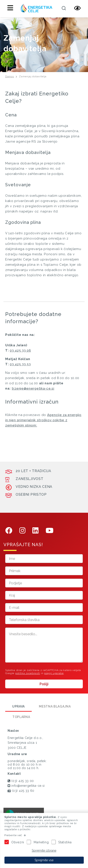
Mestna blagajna (55, 706)
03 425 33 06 (20, 350)
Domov (10, 76)
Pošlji (44, 684)
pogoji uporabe (54, 673)
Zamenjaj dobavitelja (33, 76)
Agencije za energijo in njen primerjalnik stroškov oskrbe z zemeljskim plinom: (43, 420)
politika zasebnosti (28, 673)
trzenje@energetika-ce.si (33, 388)
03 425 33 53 (20, 364)
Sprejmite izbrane (44, 851)
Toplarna (21, 717)
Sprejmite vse (44, 860)
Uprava (18, 706)
